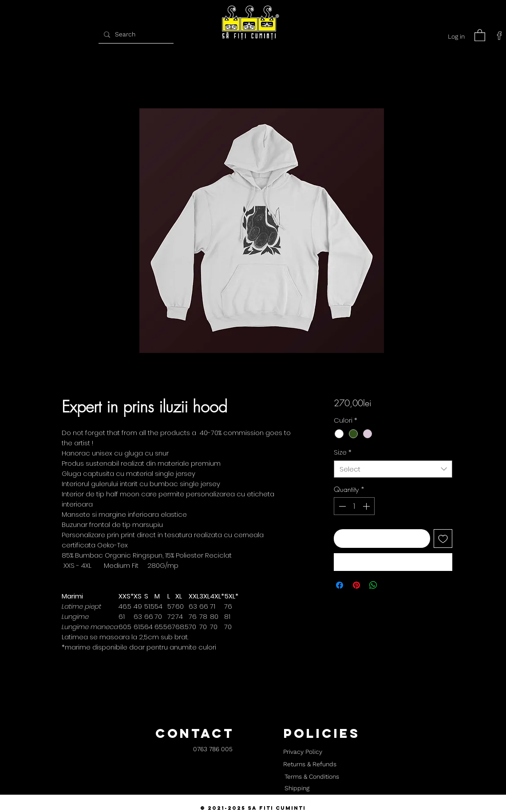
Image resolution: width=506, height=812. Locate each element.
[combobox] (393, 469)
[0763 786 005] (213, 750)
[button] (480, 35)
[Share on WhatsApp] (373, 585)
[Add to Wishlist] (443, 539)
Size (343, 452)
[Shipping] (297, 788)
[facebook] (499, 36)
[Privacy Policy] (302, 752)
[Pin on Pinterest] (356, 585)
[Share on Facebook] (340, 585)
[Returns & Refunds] (310, 764)
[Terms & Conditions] (312, 777)
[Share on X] (390, 585)
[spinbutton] (354, 506)
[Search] (135, 34)
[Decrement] (341, 506)
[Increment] (367, 506)
